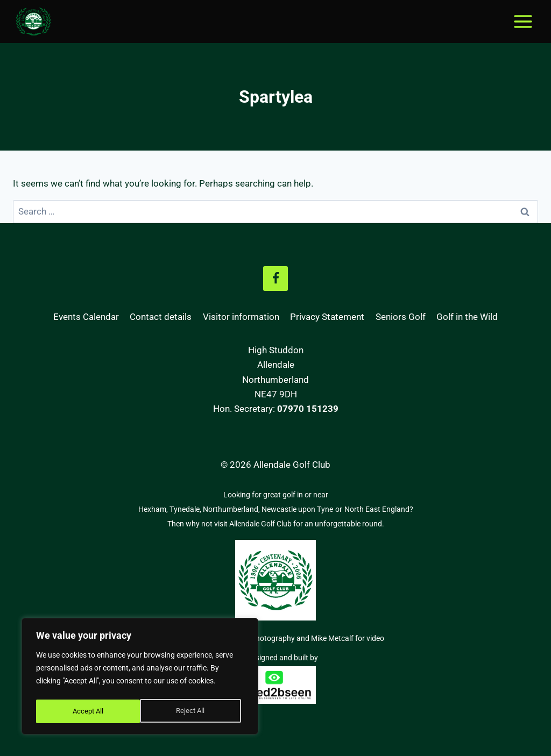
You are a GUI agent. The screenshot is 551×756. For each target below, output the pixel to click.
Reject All (86, 711)
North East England (377, 509)
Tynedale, (186, 509)
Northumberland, (232, 509)
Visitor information (241, 317)
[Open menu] (523, 21)
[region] (140, 678)
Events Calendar (86, 317)
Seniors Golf (401, 317)
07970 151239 (308, 409)
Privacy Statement (327, 317)
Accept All (192, 711)
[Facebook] (275, 279)
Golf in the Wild (467, 317)
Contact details (161, 317)
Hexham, (154, 509)
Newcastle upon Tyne (297, 509)
